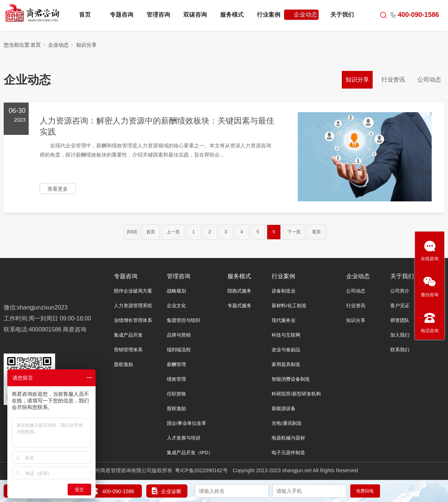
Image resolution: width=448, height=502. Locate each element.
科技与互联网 (286, 335)
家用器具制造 (286, 364)
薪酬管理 (176, 364)
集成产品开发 (128, 335)
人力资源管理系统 (133, 306)
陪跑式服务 (239, 291)
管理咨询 (158, 15)
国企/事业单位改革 (187, 423)
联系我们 (400, 350)
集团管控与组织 (184, 320)
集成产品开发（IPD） (190, 453)
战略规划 (176, 291)
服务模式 (232, 15)
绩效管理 (176, 379)
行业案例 (269, 15)
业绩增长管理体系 (133, 320)
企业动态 (305, 15)
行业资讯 (393, 80)
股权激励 (123, 364)
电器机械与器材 (288, 438)
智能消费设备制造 (291, 379)
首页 (85, 15)
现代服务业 (284, 320)
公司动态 (429, 80)
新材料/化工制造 (289, 306)
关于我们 (342, 15)
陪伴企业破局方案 (133, 291)
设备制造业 (284, 291)
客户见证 (400, 306)
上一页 (173, 232)
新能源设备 (284, 408)
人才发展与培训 (184, 438)
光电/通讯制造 (287, 423)
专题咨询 (122, 15)
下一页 (294, 232)
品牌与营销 (179, 335)
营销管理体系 (128, 350)
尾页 (316, 232)
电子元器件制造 (288, 453)
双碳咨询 (195, 15)
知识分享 (86, 45)
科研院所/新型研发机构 (296, 394)
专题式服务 (239, 306)
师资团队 (400, 320)
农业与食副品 (286, 350)
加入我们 (400, 335)
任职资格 (176, 394)
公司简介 (400, 291)
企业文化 (176, 306)
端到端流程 (179, 350)
